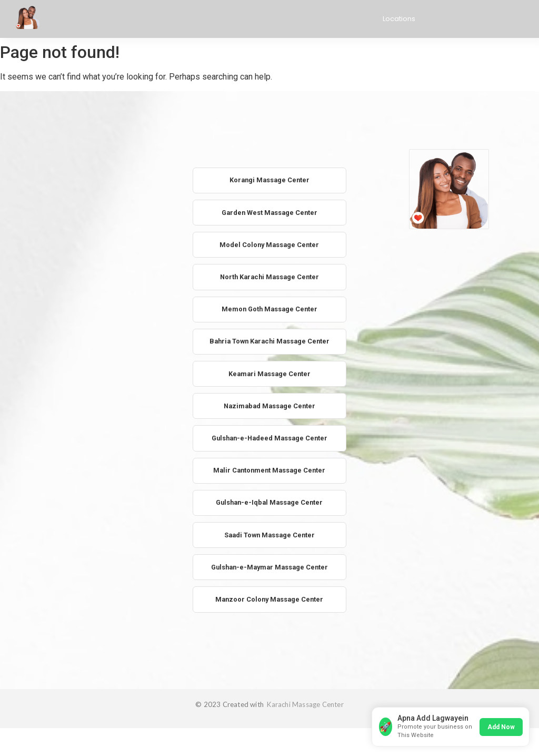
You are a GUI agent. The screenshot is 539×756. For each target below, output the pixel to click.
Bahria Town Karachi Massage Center (269, 344)
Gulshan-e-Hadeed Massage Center (269, 442)
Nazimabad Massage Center (269, 410)
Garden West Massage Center (269, 213)
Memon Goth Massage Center (269, 312)
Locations (399, 19)
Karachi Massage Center (305, 711)
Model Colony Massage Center (269, 246)
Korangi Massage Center (269, 180)
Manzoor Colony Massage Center (269, 606)
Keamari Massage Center (269, 377)
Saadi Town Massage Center (269, 541)
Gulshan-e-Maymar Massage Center (269, 573)
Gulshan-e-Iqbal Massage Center (269, 508)
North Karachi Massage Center (269, 278)
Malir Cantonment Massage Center (269, 475)
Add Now (500, 725)
